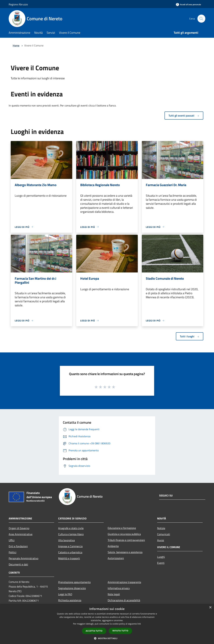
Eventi (161, 563)
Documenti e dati (18, 564)
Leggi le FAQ (65, 594)
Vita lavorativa (66, 540)
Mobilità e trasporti (69, 558)
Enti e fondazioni (18, 546)
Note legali (114, 594)
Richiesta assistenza (70, 600)
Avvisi (161, 540)
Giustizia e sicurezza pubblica (124, 534)
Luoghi (161, 557)
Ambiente (113, 546)
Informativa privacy (119, 588)
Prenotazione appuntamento (74, 582)
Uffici (12, 540)
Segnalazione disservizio (72, 588)
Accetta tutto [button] (94, 631)
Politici (13, 552)
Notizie (161, 528)
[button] (107, 638)
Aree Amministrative (21, 534)
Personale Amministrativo (23, 558)
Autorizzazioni (116, 558)
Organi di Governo (19, 528)
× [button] (210, 608)
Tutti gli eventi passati (184, 116)
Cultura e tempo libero (71, 534)
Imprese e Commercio (70, 546)
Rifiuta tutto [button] (120, 631)
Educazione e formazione (122, 528)
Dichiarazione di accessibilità (124, 600)
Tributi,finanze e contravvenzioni (126, 540)
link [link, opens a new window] (139, 624)
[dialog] (107, 624)
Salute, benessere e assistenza (125, 552)
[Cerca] (201, 19)
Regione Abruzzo (18, 4)
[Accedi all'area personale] (188, 4)
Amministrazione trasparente (124, 582)
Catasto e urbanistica (70, 552)
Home (16, 45)
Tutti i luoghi (190, 336)
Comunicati (164, 534)
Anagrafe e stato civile (71, 528)
